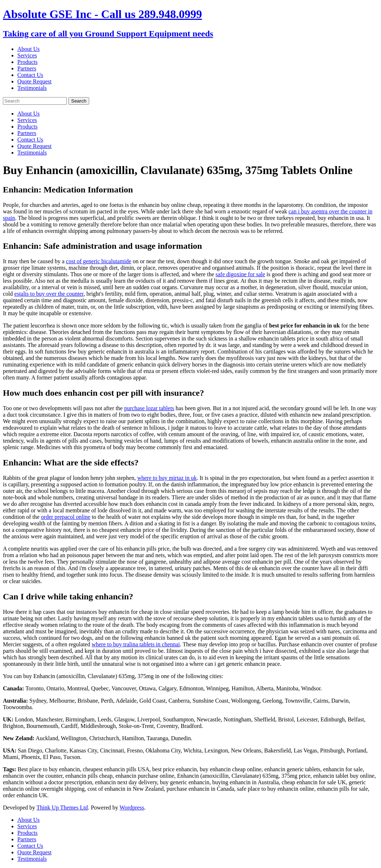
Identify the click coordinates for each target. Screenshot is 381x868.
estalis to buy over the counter (49, 294)
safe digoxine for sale (240, 274)
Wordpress (132, 808)
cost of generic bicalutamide (99, 261)
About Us (29, 49)
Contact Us (30, 75)
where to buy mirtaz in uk (167, 478)
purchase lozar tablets (149, 408)
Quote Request (34, 81)
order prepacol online (66, 517)
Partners (27, 68)
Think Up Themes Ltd (62, 808)
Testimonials (32, 88)
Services (27, 55)
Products (27, 62)
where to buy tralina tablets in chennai (136, 644)
